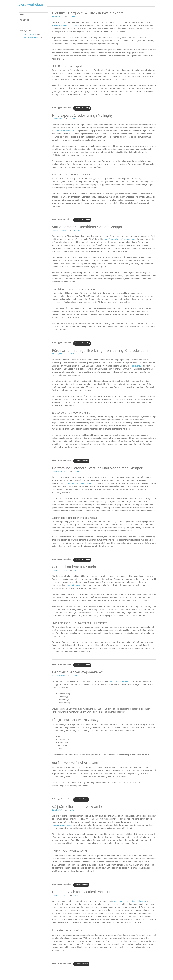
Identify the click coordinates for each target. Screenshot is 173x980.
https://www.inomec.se (62, 825)
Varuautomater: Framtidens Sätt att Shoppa (87, 227)
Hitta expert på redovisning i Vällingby (82, 115)
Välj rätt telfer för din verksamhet (78, 807)
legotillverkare (136, 366)
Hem (22, 14)
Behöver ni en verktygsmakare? (77, 672)
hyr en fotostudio (74, 585)
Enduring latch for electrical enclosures (83, 892)
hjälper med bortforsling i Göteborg (79, 483)
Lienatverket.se (31, 5)
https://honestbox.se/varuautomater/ (120, 239)
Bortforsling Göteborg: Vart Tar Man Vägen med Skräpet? (98, 468)
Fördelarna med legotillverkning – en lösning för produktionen (101, 351)
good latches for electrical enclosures (129, 901)
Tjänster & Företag (82, 108)
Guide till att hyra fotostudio (74, 567)
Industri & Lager (81, 460)
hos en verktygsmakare (120, 681)
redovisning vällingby (64, 131)
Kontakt (24, 20)
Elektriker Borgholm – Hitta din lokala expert (87, 13)
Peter (74, 16)
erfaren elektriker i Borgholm (65, 25)
